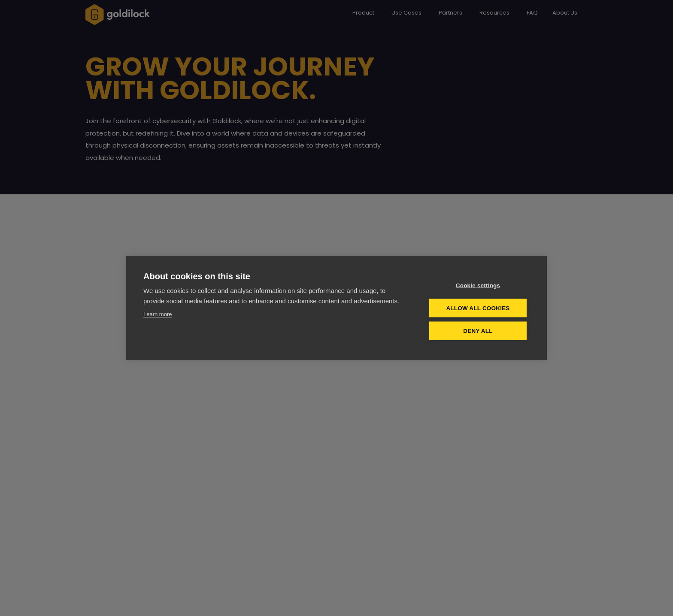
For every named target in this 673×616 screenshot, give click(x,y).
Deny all (478, 331)
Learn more (158, 314)
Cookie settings (478, 285)
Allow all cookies (478, 308)
